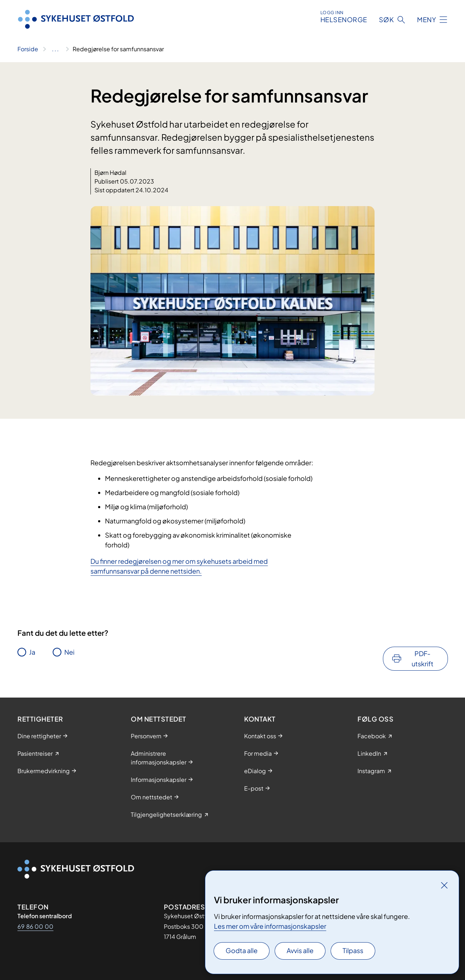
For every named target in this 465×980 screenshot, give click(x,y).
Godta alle (242, 950)
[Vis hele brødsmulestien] (55, 49)
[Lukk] (444, 885)
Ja (32, 652)
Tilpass (353, 950)
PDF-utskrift (422, 658)
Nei (69, 652)
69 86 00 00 (35, 926)
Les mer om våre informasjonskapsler (270, 926)
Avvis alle (300, 950)
